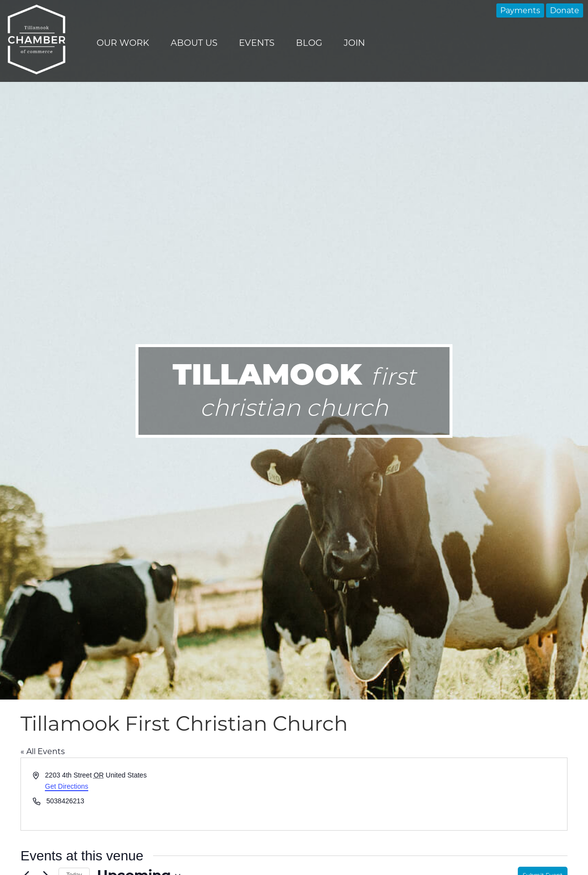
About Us (194, 43)
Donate (565, 10)
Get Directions (67, 786)
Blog (309, 43)
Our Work (123, 43)
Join (354, 43)
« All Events (43, 751)
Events (257, 43)
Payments (520, 10)
